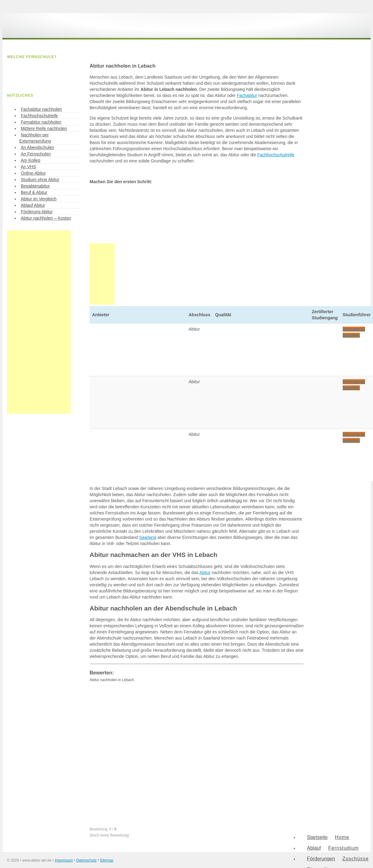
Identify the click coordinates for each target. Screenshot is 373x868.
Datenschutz (86, 860)
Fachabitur (247, 95)
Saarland (148, 537)
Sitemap (107, 860)
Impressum (64, 860)
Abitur (205, 573)
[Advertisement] (39, 322)
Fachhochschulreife (276, 155)
